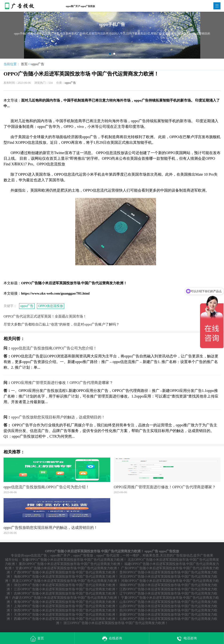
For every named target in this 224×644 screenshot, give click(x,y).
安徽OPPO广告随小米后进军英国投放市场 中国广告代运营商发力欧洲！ (74, 560)
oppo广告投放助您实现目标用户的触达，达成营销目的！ (58, 417)
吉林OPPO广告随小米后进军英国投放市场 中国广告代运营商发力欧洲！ (66, 593)
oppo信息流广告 (35, 555)
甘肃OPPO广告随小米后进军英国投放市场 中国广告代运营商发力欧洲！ (68, 568)
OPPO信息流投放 (51, 306)
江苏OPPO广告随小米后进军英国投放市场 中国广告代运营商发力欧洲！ (66, 589)
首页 (24, 64)
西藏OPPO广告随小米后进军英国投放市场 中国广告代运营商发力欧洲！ (66, 619)
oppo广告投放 (83, 555)
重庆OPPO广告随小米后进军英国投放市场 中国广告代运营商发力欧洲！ (71, 564)
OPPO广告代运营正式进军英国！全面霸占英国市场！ (45, 316)
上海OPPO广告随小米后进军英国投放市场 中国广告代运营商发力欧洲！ (66, 606)
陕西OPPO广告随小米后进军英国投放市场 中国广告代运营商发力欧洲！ (66, 610)
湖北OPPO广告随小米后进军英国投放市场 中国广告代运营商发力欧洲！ (66, 585)
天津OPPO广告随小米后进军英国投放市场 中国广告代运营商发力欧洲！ (66, 615)
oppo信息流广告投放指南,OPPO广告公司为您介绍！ (54, 348)
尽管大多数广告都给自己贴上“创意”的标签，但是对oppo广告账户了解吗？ (61, 324)
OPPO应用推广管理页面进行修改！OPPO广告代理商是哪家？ (62, 383)
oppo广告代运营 (108, 555)
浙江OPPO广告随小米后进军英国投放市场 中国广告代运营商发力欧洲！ (116, 623)
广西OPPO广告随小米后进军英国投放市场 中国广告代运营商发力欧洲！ (66, 572)
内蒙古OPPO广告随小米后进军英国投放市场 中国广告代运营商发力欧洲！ (66, 598)
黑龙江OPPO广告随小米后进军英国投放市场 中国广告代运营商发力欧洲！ (66, 581)
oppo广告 (38, 64)
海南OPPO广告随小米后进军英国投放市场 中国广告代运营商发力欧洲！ (66, 577)
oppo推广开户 (60, 555)
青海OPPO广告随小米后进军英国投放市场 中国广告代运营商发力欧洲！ (66, 602)
